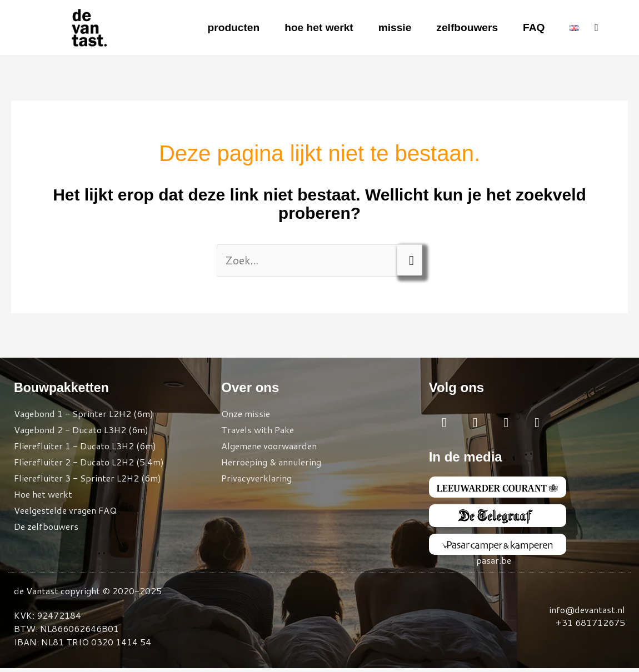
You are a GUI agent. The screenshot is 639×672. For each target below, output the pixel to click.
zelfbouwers (465, 28)
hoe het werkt (313, 28)
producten (224, 28)
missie (390, 28)
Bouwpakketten (63, 388)
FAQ (533, 28)
